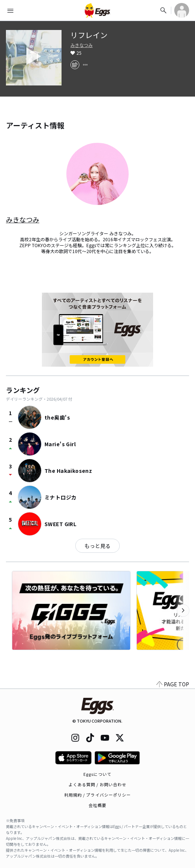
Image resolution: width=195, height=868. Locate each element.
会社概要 (97, 805)
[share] (75, 65)
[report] (85, 65)
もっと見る (97, 546)
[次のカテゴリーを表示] (183, 610)
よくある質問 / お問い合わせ (98, 784)
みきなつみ (82, 45)
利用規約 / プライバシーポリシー (98, 795)
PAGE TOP (173, 684)
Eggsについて (97, 774)
